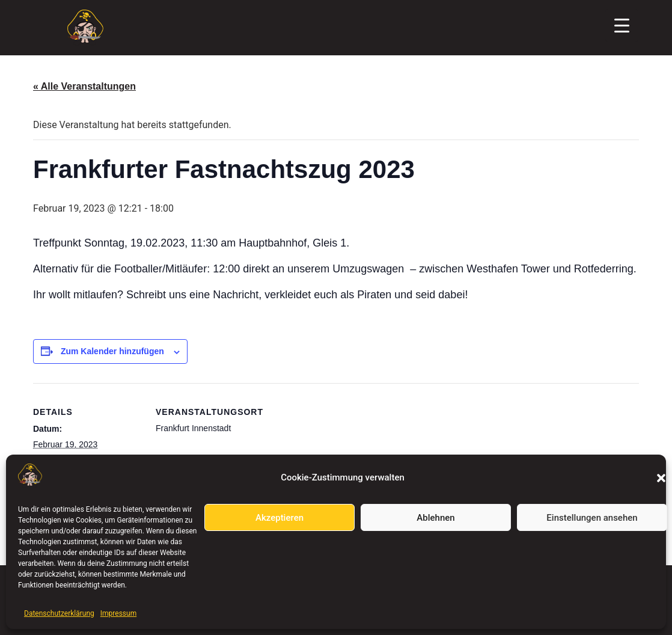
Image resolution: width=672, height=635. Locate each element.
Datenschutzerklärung (59, 613)
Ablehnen (435, 518)
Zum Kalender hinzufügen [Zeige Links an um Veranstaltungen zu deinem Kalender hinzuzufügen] (112, 351)
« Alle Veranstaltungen (84, 86)
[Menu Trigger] (622, 26)
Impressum (118, 613)
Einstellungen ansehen (592, 518)
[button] (661, 478)
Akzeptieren (279, 518)
